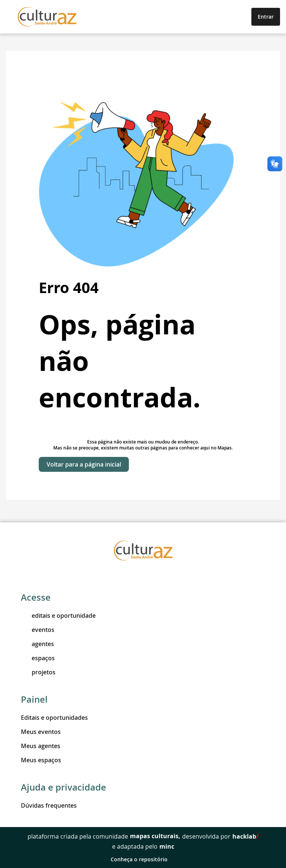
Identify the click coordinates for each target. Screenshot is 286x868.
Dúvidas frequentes (49, 805)
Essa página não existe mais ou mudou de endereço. (143, 442)
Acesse (36, 597)
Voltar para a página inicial (84, 464)
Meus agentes (41, 746)
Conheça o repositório (143, 859)
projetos (38, 672)
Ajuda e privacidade (63, 787)
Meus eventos (41, 732)
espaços (38, 658)
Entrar (266, 17)
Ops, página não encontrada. (120, 361)
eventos (38, 630)
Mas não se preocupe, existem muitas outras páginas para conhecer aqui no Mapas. (143, 448)
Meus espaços (41, 760)
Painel (34, 699)
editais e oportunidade (58, 616)
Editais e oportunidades (54, 718)
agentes (37, 644)
